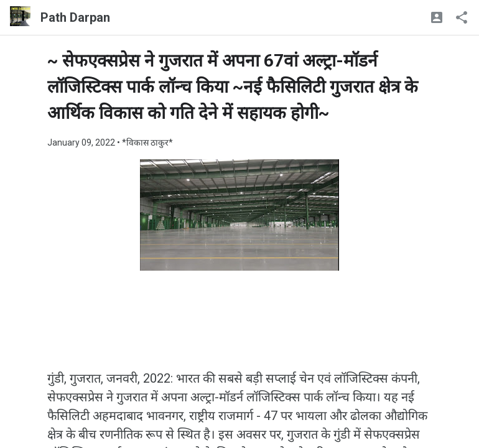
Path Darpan (75, 17)
